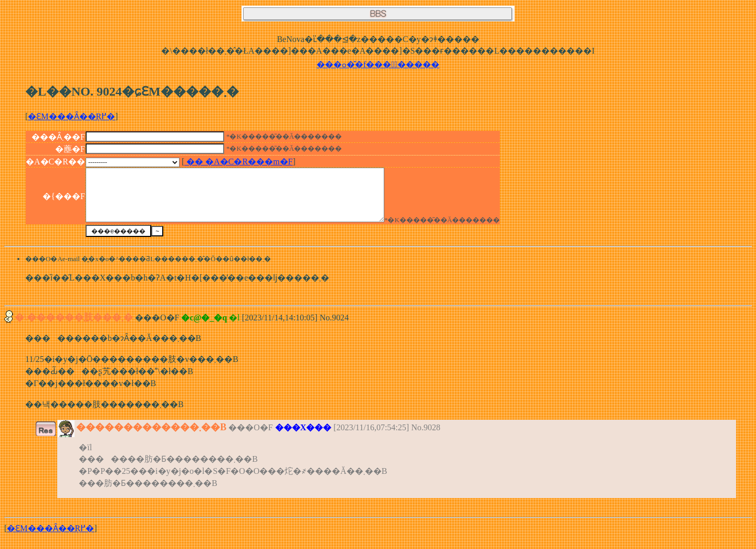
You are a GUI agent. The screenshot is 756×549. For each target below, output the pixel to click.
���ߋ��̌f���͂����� (378, 64)
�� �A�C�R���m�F (238, 162)
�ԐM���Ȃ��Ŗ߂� (71, 116)
